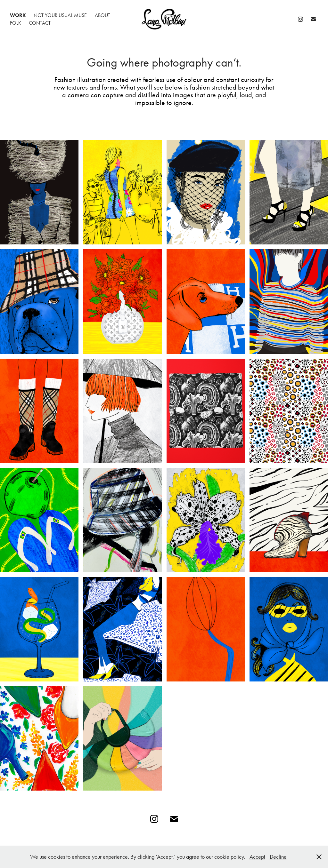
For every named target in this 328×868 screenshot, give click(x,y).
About (102, 15)
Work (18, 15)
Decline (278, 857)
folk (16, 23)
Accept (257, 857)
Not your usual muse (60, 15)
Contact (40, 23)
